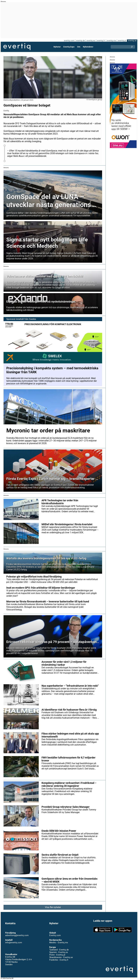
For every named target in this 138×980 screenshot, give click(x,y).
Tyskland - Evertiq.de (59, 950)
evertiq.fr (101, 41)
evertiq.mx (111, 41)
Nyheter (57, 47)
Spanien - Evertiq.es (59, 952)
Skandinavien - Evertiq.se (61, 957)
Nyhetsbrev (88, 47)
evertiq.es (91, 41)
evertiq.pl (122, 41)
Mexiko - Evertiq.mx (59, 943)
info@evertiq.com (14, 943)
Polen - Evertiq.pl (57, 955)
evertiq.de (80, 41)
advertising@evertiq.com (17, 935)
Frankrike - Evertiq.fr (59, 960)
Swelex (33, 319)
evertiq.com (69, 41)
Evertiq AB (17, 47)
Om (79, 47)
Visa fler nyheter (53, 907)
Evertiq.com (55, 935)
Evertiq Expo (69, 47)
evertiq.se (132, 41)
